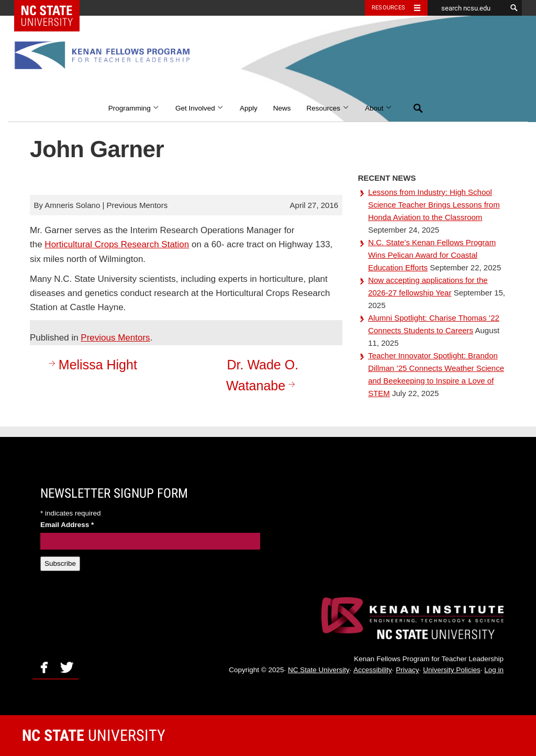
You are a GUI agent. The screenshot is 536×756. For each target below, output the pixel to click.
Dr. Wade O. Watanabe (262, 375)
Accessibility (373, 670)
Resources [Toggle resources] (388, 8)
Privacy (407, 670)
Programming (134, 108)
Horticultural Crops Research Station (117, 244)
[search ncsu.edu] (467, 8)
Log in (494, 670)
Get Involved (200, 108)
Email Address (67, 525)
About (379, 108)
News (282, 108)
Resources (328, 108)
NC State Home (54, 8)
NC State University (319, 670)
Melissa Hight (91, 364)
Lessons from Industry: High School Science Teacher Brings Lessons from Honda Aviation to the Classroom (434, 205)
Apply (249, 108)
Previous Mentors (115, 338)
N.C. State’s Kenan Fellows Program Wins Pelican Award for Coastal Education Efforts (432, 255)
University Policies (452, 670)
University (94, 735)
